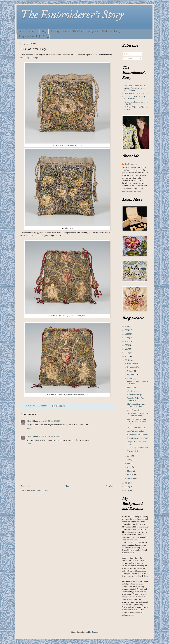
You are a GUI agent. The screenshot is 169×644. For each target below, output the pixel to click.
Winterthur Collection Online (138, 435)
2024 (127, 330)
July (129, 456)
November (131, 367)
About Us (33, 31)
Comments (129, 59)
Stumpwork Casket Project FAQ (33, 37)
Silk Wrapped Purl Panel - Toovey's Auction (136, 405)
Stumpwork (93, 31)
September (131, 375)
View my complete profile (132, 192)
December (131, 363)
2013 (127, 491)
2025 (127, 326)
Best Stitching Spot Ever (136, 427)
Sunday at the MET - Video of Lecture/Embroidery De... (137, 422)
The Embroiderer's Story (72, 15)
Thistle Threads (131, 164)
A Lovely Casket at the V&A (138, 438)
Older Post (110, 486)
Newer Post (25, 486)
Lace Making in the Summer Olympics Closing (137, 415)
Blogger (94, 632)
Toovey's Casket (133, 410)
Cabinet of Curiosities (73, 31)
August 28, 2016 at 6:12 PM (50, 421)
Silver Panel (131, 387)
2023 (127, 334)
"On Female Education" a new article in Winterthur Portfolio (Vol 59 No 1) (136, 88)
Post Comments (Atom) (39, 491)
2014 (127, 487)
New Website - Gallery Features (136, 93)
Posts (127, 54)
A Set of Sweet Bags (134, 395)
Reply (29, 428)
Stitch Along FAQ (110, 31)
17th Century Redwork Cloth (138, 448)
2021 (127, 341)
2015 (127, 483)
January (130, 478)
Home (21, 31)
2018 (127, 353)
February (131, 475)
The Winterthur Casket (135, 431)
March (130, 471)
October (130, 371)
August (130, 378)
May (129, 463)
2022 (127, 338)
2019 (127, 349)
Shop (44, 31)
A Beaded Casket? (134, 451)
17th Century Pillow (134, 391)
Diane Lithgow (33, 421)
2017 (127, 356)
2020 (127, 345)
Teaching (55, 31)
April (129, 467)
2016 (127, 360)
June (129, 460)
